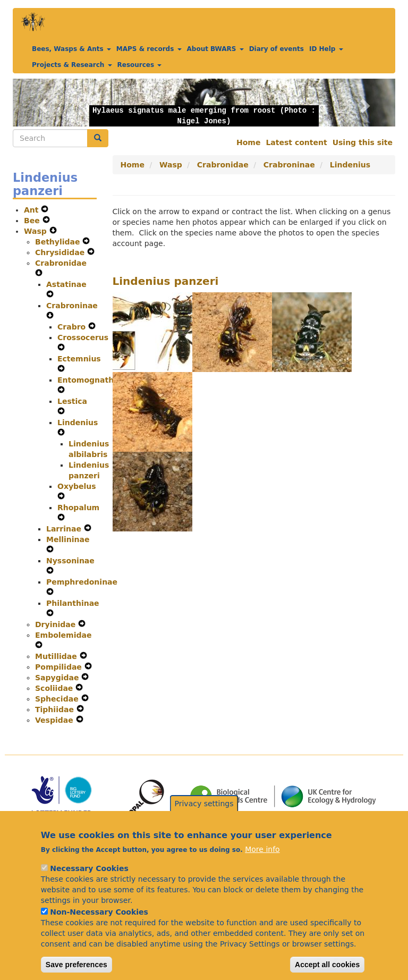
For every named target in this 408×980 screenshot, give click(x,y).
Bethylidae (59, 242)
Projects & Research (72, 65)
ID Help (326, 49)
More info (262, 866)
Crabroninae (72, 306)
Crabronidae (61, 263)
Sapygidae (58, 678)
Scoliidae (55, 688)
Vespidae (56, 720)
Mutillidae (57, 656)
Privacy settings (204, 820)
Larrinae (65, 529)
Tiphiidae (56, 709)
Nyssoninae (70, 561)
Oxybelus (77, 486)
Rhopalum (78, 508)
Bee (33, 221)
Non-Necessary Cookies (99, 929)
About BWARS (215, 49)
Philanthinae (73, 603)
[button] (41, 103)
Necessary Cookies (89, 885)
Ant (32, 210)
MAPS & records (149, 49)
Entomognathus (90, 380)
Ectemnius (79, 359)
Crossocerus (83, 337)
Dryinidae (57, 624)
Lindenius (78, 423)
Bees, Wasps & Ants (71, 49)
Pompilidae (60, 667)
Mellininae (68, 539)
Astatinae (66, 284)
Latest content (296, 142)
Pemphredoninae (82, 582)
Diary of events (277, 49)
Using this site (363, 142)
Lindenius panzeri (166, 281)
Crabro (73, 327)
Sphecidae (58, 699)
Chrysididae (61, 252)
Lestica (72, 401)
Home (248, 142)
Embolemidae (63, 635)
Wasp (37, 231)
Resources (140, 65)
